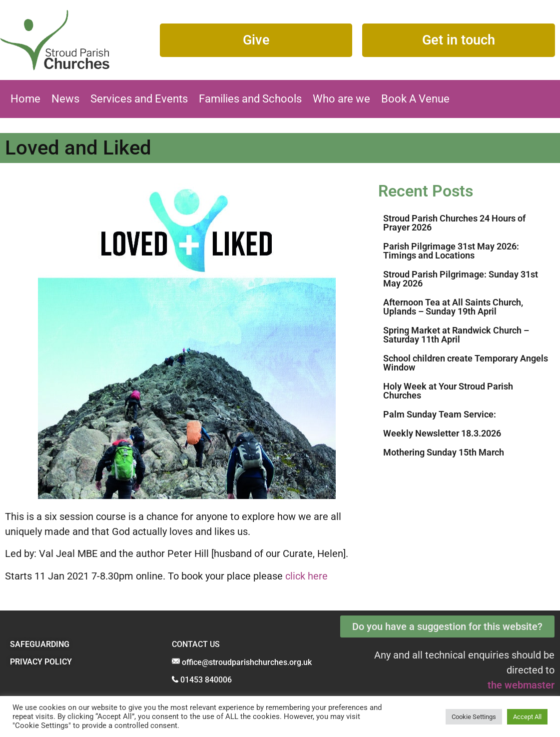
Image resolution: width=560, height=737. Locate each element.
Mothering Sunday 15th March (444, 452)
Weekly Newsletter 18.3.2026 (442, 433)
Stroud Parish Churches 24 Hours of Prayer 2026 (454, 223)
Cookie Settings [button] (474, 717)
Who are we (341, 99)
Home (25, 99)
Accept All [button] (527, 717)
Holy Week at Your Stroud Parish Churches (448, 391)
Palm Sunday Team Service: (440, 414)
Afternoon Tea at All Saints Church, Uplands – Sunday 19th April (453, 307)
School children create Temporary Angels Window (466, 363)
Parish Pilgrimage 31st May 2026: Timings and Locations (451, 251)
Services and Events (139, 99)
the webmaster (521, 685)
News (65, 99)
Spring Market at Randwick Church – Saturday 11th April (456, 335)
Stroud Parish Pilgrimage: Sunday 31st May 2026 (461, 279)
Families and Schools (250, 99)
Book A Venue (415, 99)
